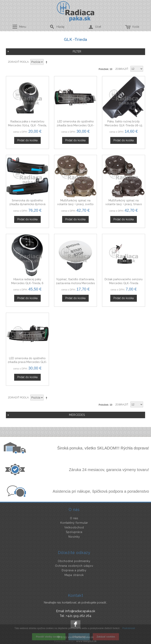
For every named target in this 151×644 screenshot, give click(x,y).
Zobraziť (122, 69)
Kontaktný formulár (74, 523)
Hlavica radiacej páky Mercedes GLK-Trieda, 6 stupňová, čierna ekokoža (27, 283)
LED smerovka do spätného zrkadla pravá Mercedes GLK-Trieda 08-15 (27, 362)
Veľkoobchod (74, 527)
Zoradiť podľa (18, 62)
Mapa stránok (74, 575)
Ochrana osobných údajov (74, 566)
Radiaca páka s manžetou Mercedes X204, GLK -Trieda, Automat (27, 125)
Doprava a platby (74, 570)
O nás (74, 518)
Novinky (74, 537)
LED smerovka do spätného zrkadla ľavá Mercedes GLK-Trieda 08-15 (75, 125)
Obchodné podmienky (74, 561)
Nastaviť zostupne (47, 62)
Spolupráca (74, 532)
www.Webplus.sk (86, 641)
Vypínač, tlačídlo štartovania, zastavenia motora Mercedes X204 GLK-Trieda (75, 283)
